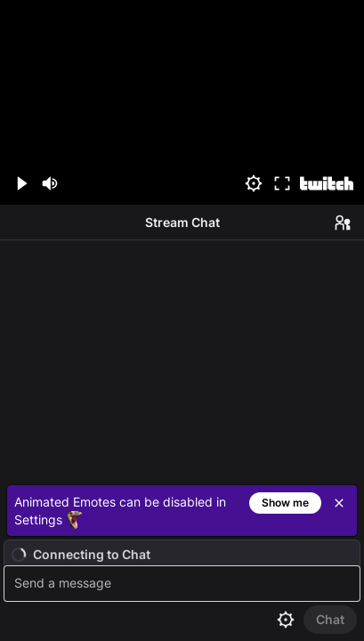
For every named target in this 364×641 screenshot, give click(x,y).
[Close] (339, 503)
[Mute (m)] (50, 183)
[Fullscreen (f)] (282, 183)
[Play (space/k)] (21, 183)
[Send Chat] (330, 620)
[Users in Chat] (343, 223)
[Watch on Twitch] (327, 183)
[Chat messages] (182, 359)
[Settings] (254, 183)
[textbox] (184, 584)
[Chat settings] (286, 620)
